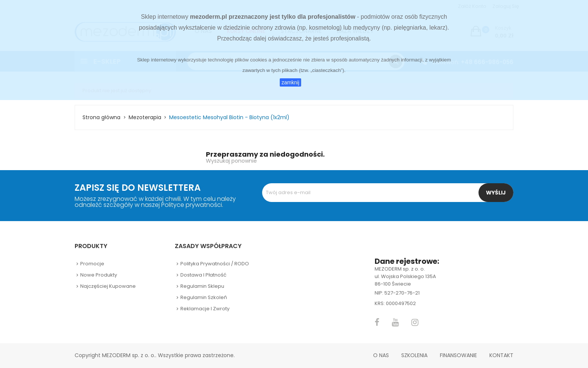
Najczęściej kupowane (108, 286)
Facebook (377, 322)
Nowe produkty (99, 275)
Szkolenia (414, 355)
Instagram (415, 322)
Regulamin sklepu (202, 286)
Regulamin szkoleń (204, 297)
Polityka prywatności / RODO (215, 264)
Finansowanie (458, 355)
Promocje (92, 264)
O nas (381, 355)
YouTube (395, 322)
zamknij (290, 82)
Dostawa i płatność (203, 275)
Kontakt (501, 355)
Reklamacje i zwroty (205, 309)
